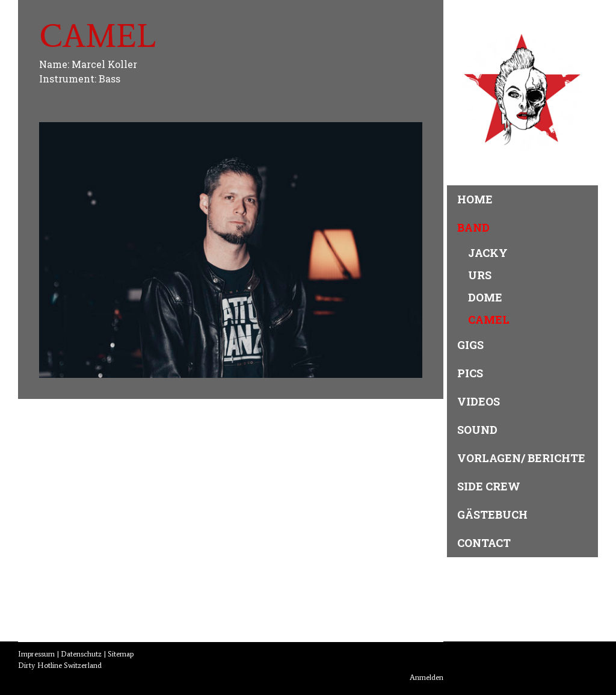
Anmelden (427, 677)
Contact (484, 543)
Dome (485, 297)
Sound (477, 430)
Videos (479, 401)
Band (473, 227)
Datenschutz (81, 654)
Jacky (488, 253)
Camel (489, 320)
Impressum (36, 654)
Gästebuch (492, 514)
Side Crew (489, 486)
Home (475, 199)
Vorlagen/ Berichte (521, 458)
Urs (480, 275)
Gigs (470, 345)
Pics (470, 373)
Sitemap (121, 654)
